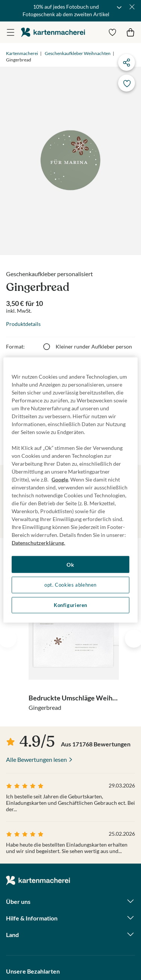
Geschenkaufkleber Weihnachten (78, 53)
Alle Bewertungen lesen (36, 759)
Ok (70, 564)
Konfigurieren (70, 605)
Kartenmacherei (22, 53)
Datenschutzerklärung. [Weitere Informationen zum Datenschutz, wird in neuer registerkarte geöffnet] (38, 542)
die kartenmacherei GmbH (53, 32)
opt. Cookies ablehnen (70, 585)
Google (60, 479)
